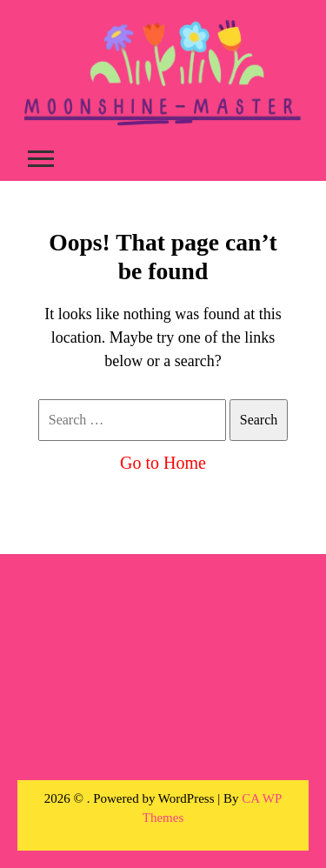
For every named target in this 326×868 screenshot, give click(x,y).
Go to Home (163, 463)
